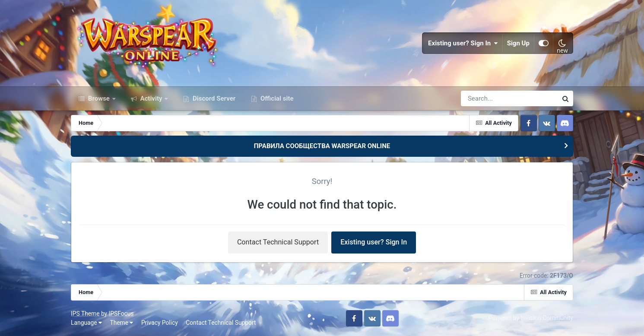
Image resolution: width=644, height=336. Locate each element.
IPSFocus (121, 314)
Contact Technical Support (278, 242)
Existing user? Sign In (463, 43)
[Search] (485, 98)
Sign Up (518, 43)
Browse (99, 98)
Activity (151, 98)
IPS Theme (85, 314)
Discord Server (213, 98)
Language (86, 323)
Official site (276, 98)
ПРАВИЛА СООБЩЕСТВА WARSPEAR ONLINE (322, 146)
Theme (121, 323)
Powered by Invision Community (531, 318)
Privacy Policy (160, 323)
